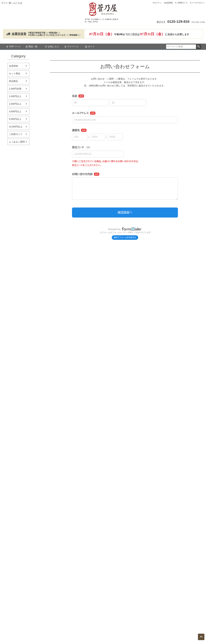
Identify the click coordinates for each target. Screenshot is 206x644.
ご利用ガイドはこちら (72, 486)
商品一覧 (31, 47)
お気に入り (52, 47)
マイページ (71, 47)
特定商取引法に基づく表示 (165, 546)
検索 (198, 47)
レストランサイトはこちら (165, 489)
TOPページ (13, 47)
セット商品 (15, 73)
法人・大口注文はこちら (103, 589)
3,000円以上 (15, 111)
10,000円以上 (16, 127)
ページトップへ (201, 637)
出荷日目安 (19, 34)
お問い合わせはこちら (165, 449)
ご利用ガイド (182, 3)
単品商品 (13, 81)
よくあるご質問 (17, 142)
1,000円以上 (15, 96)
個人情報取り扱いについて (165, 554)
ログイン (158, 3)
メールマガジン (198, 3)
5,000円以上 (15, 119)
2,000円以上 (15, 104)
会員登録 (169, 3)
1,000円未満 (15, 89)
